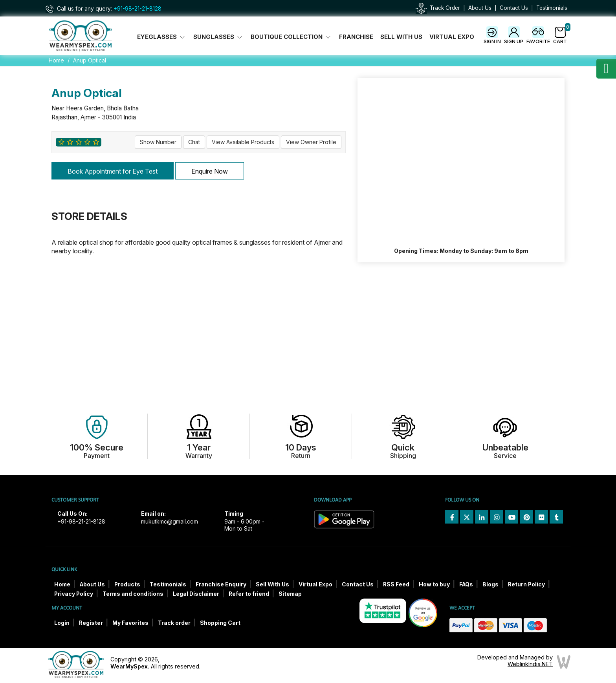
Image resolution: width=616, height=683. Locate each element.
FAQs (466, 584)
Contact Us (514, 8)
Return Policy (526, 584)
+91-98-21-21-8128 (137, 9)
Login (62, 623)
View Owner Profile (311, 142)
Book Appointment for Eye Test (113, 171)
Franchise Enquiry (221, 584)
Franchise (356, 37)
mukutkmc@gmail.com (170, 522)
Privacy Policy (74, 594)
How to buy (434, 584)
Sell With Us (401, 37)
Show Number (158, 142)
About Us (480, 8)
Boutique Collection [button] (291, 37)
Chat (194, 142)
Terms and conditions (133, 594)
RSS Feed (396, 584)
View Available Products (243, 142)
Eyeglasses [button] (162, 37)
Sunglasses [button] (218, 37)
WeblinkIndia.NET (530, 664)
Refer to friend (249, 594)
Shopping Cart (220, 623)
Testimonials (552, 8)
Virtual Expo (452, 37)
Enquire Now (210, 171)
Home (56, 60)
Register (91, 623)
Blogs (490, 584)
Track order (174, 623)
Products (127, 584)
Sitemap (290, 594)
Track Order (445, 8)
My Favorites (130, 623)
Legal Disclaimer (196, 594)
